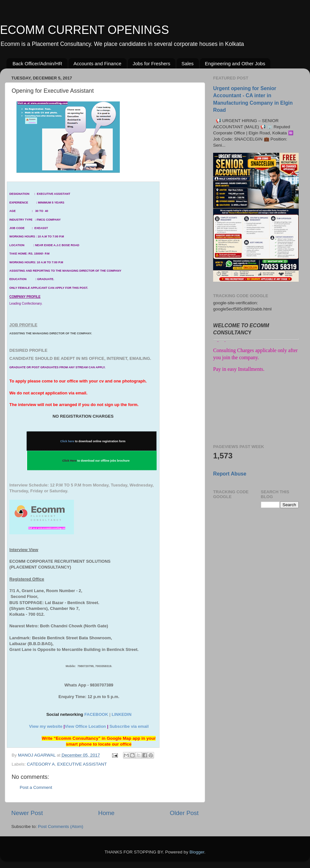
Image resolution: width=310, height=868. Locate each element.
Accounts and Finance (97, 63)
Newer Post (27, 813)
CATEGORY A (41, 764)
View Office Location (85, 726)
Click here (67, 441)
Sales (188, 63)
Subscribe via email (129, 726)
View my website (46, 726)
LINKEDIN (122, 714)
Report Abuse (230, 474)
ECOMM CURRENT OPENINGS (84, 30)
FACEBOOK (96, 714)
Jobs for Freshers (152, 63)
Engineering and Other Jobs (235, 63)
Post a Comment (36, 787)
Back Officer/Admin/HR (37, 63)
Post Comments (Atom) (61, 826)
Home (106, 813)
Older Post (184, 813)
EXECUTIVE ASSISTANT (82, 764)
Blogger (197, 852)
